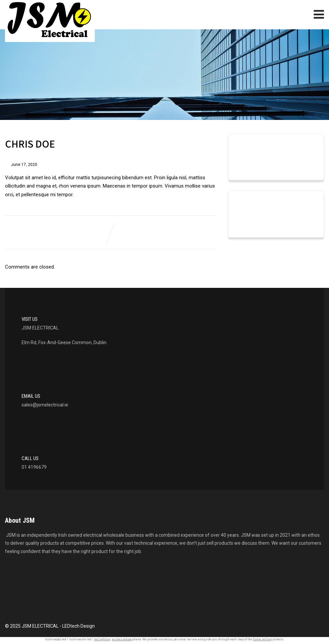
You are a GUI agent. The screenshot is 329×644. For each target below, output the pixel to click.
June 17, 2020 (24, 165)
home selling (262, 639)
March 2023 (251, 162)
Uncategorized (254, 219)
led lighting (102, 639)
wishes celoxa (122, 639)
